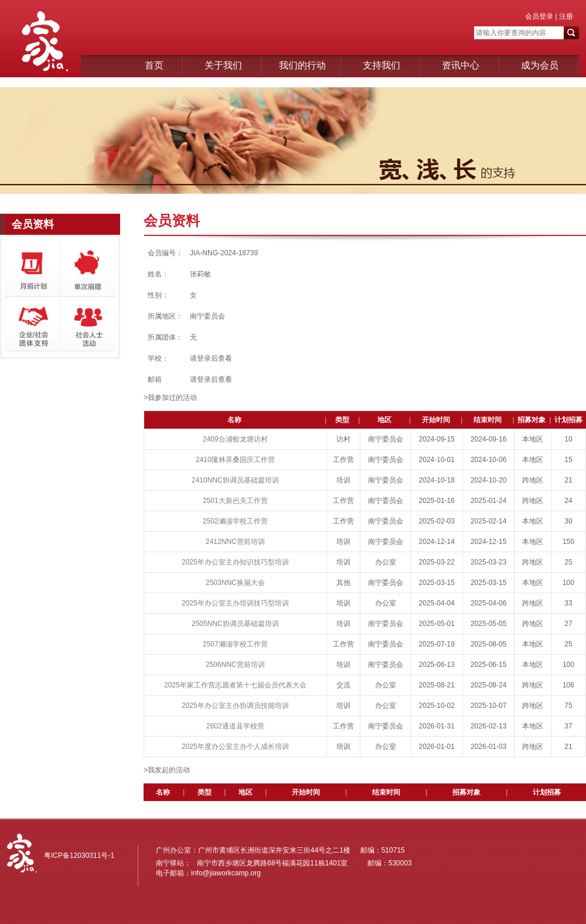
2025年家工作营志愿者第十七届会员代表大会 (235, 685)
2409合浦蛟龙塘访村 (235, 439)
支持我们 (381, 65)
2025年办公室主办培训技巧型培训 (235, 603)
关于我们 (223, 65)
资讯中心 (461, 65)
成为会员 (540, 65)
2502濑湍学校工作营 (235, 521)
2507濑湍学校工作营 (235, 644)
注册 (565, 16)
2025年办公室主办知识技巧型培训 (235, 562)
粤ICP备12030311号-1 (79, 855)
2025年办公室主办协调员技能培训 (235, 706)
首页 (154, 65)
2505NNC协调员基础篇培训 (235, 624)
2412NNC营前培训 (235, 542)
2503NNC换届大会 (235, 583)
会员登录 (539, 16)
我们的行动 (302, 65)
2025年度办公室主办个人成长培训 (235, 747)
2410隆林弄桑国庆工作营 (235, 460)
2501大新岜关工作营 (235, 501)
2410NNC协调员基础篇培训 (235, 480)
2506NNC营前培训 (235, 665)
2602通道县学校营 (235, 726)
